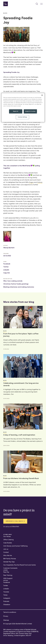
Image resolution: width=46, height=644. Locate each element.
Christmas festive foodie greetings (16, 284)
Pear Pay (6, 572)
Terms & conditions (10, 612)
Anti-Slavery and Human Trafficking (15, 546)
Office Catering (8, 540)
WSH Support (8, 578)
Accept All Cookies (30, 111)
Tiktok (5, 595)
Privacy (6, 616)
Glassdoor (7, 605)
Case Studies (8, 543)
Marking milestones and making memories (19, 287)
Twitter (6, 267)
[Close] (42, 95)
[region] (23, 108)
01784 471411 (15, 527)
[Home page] (6, 4)
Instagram (7, 598)
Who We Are (8, 555)
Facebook (7, 264)
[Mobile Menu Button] (41, 4)
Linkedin (6, 589)
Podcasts (6, 601)
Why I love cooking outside (13, 281)
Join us (6, 549)
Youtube (6, 592)
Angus (31, 182)
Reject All (16, 111)
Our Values (7, 536)
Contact (6, 552)
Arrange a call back (15, 521)
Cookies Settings (22, 117)
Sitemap (6, 620)
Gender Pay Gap (9, 562)
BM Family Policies (10, 559)
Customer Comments (10, 568)
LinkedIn (6, 270)
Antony (40, 182)
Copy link (7, 273)
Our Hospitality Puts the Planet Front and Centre (20, 565)
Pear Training (8, 575)
